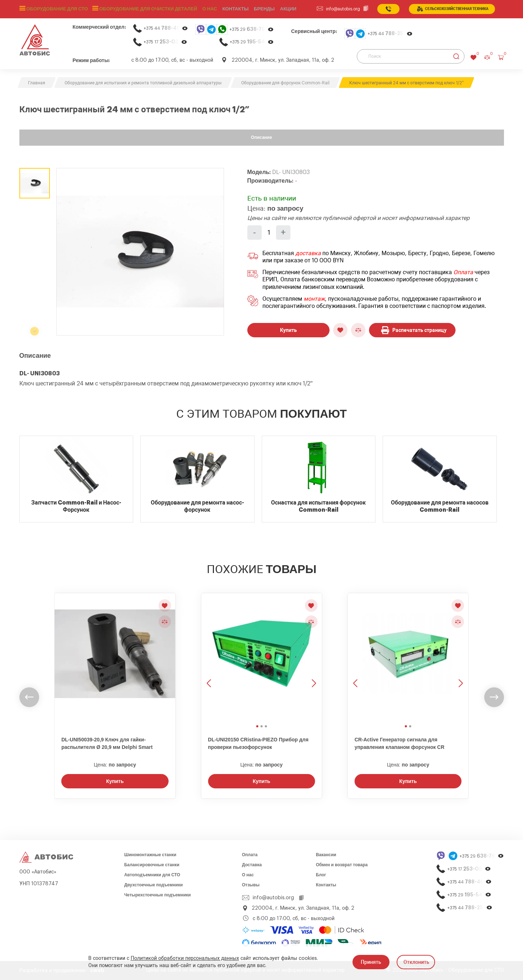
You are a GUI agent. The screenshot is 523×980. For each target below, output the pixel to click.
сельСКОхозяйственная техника (453, 9)
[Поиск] (411, 56)
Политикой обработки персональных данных (185, 958)
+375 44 (166, 28)
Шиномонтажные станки (150, 855)
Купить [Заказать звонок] (115, 781)
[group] (140, 252)
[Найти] (456, 56)
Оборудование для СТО (56, 9)
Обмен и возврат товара (342, 865)
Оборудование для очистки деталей (143, 9)
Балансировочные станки (152, 865)
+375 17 (165, 42)
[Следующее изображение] (313, 657)
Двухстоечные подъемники (153, 885)
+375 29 (252, 29)
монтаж (314, 299)
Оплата (463, 272)
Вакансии (326, 855)
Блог (321, 875)
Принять (371, 962)
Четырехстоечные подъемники (158, 895)
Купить (288, 330)
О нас (202, 9)
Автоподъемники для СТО (152, 875)
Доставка (252, 865)
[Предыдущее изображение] (210, 657)
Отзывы (251, 885)
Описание (261, 137)
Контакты (326, 885)
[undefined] (29, 697)
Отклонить (416, 962)
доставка (308, 253)
